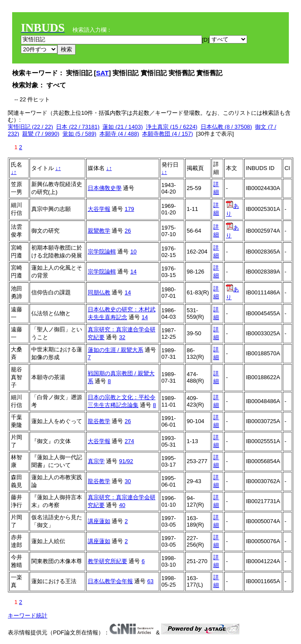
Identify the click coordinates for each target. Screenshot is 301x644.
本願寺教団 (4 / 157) (167, 134)
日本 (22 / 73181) (78, 127)
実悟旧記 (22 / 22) (30, 127)
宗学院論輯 (102, 252)
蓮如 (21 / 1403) (123, 127)
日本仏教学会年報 (110, 581)
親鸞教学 (99, 231)
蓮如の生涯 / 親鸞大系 (116, 350)
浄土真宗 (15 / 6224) (172, 127)
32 (122, 337)
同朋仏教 (99, 292)
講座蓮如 (99, 521)
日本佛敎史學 (105, 188)
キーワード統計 (28, 616)
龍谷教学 (99, 421)
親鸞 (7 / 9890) (41, 134)
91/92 (126, 461)
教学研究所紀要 (107, 561)
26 (128, 231)
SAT (102, 73)
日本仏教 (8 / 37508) (227, 127)
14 (133, 272)
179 (129, 209)
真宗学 (96, 461)
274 (129, 441)
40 (122, 505)
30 (128, 481)
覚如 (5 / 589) (79, 134)
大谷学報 (99, 209)
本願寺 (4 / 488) (119, 134)
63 (150, 581)
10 (133, 252)
